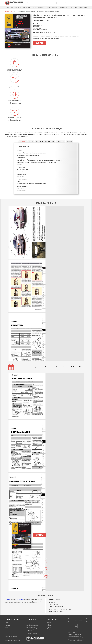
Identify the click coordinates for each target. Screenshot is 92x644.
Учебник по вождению (51, 7)
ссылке (9, 599)
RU (28, 3)
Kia (11, 11)
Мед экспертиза (83, 7)
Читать (18, 31)
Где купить (77, 3)
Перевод (49, 624)
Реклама (49, 622)
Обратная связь (78, 620)
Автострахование (30, 632)
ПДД (27, 622)
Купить (39, 43)
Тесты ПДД (74, 7)
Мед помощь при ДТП (31, 629)
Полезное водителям (31, 634)
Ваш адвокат (26, 7)
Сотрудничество (51, 629)
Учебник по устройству (38, 7)
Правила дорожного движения (13, 7)
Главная (7, 622)
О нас (85, 3)
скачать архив (20, 599)
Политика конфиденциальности (75, 635)
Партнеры (50, 627)
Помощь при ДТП (64, 7)
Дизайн (49, 626)
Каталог (7, 11)
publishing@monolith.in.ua (14, 640)
